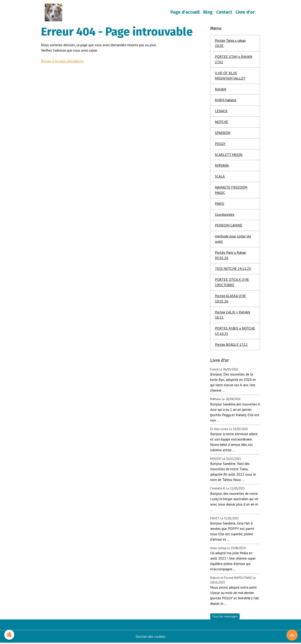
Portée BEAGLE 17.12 (231, 346)
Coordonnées (225, 215)
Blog (208, 12)
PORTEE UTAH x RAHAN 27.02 (234, 60)
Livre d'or (245, 12)
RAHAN (220, 90)
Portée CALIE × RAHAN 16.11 (232, 316)
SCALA (220, 177)
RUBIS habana (225, 101)
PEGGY (220, 144)
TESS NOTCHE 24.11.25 (233, 270)
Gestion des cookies (150, 638)
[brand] (54, 13)
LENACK (221, 111)
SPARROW (223, 133)
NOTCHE (221, 122)
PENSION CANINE (229, 226)
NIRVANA (222, 166)
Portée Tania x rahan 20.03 (230, 43)
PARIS (219, 204)
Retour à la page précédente (62, 61)
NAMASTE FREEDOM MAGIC (231, 191)
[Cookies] (9, 635)
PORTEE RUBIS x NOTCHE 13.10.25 (235, 332)
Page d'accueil (185, 12)
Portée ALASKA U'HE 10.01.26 (230, 300)
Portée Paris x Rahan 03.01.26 (230, 256)
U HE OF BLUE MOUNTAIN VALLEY (230, 76)
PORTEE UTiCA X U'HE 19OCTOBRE (232, 283)
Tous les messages (225, 618)
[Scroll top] (292, 635)
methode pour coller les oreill (233, 240)
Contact (224, 12)
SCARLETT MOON (229, 155)
